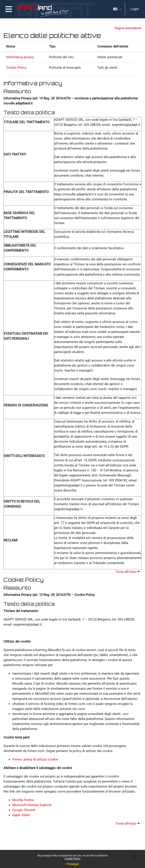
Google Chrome (24, 810)
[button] (117, 9)
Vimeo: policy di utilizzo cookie (35, 759)
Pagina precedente (128, 28)
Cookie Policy (72, 859)
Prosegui (72, 864)
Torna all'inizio (128, 572)
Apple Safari (21, 815)
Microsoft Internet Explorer (32, 805)
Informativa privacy (20, 57)
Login (135, 9)
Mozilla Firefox (23, 800)
